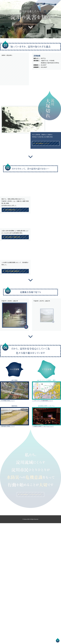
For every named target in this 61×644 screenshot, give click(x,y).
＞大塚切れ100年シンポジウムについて (43, 426)
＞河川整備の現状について (7, 401)
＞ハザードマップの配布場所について (42, 401)
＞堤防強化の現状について (7, 426)
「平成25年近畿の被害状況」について (15, 271)
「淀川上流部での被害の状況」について (15, 237)
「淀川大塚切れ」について (46, 143)
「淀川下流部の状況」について (15, 210)
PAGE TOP (58, 640)
